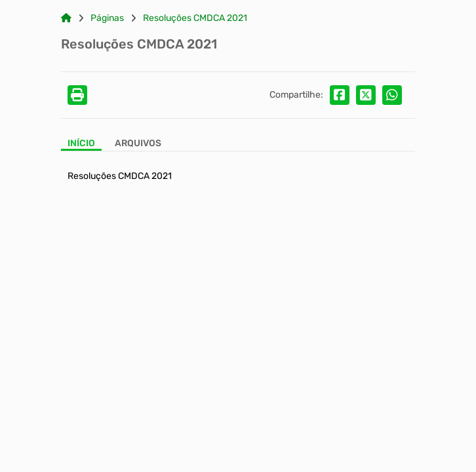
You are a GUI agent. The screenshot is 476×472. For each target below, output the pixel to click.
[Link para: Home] (66, 18)
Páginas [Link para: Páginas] (107, 18)
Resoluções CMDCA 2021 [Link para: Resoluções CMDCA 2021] (195, 18)
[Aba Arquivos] (138, 145)
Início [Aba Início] (81, 144)
